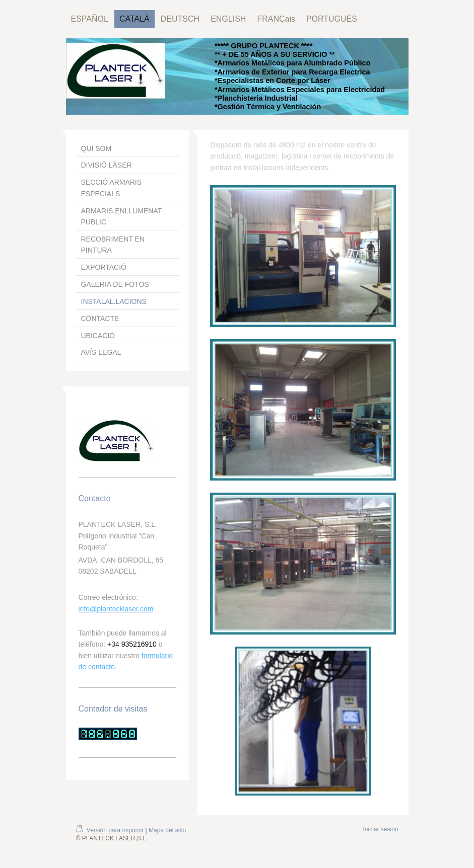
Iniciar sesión (380, 829)
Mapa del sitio (167, 830)
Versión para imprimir (111, 830)
